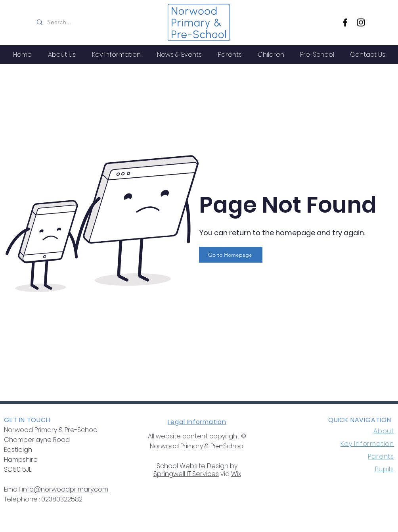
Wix (236, 474)
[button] (62, 55)
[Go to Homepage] (231, 255)
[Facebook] (345, 22)
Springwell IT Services (186, 474)
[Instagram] (361, 22)
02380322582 (62, 499)
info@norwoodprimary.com (65, 489)
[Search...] (96, 22)
